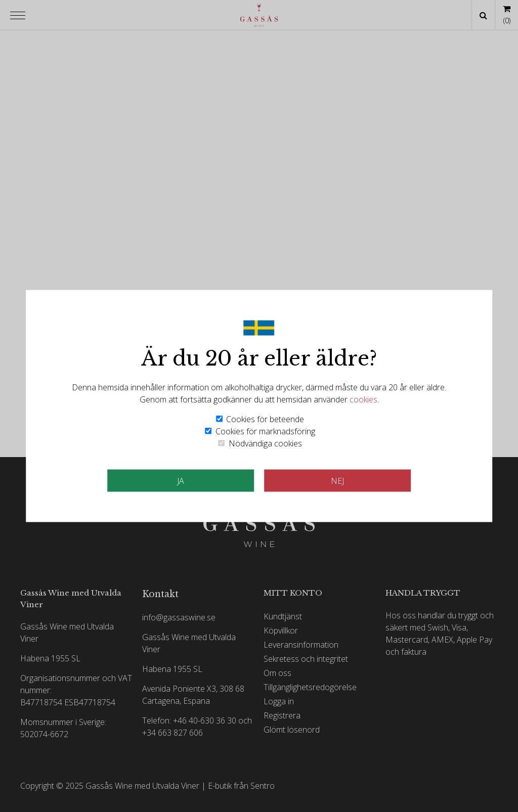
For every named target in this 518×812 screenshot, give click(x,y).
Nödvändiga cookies (265, 443)
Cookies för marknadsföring (265, 431)
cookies (363, 399)
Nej (337, 481)
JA (181, 481)
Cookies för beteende (265, 419)
